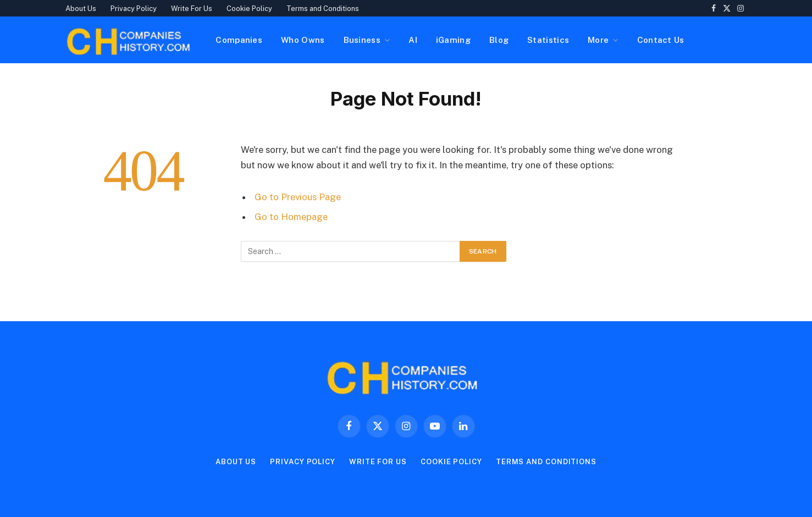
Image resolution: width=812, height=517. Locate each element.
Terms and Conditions (323, 9)
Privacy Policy (134, 9)
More (598, 40)
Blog (499, 40)
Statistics (548, 40)
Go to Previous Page (298, 197)
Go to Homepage (291, 217)
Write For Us (192, 9)
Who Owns (303, 40)
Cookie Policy (249, 9)
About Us (81, 9)
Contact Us (661, 40)
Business (362, 40)
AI (413, 40)
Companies (239, 40)
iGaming (453, 40)
